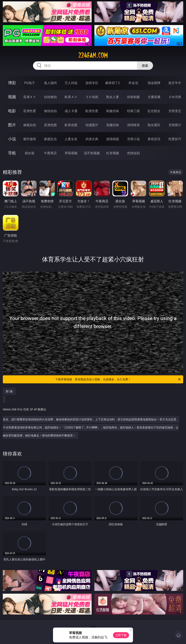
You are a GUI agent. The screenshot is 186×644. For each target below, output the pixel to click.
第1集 (9, 391)
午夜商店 (50, 153)
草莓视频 (71, 153)
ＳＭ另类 (175, 97)
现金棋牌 (154, 83)
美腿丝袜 (113, 125)
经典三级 (133, 111)
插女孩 (30, 153)
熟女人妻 (113, 97)
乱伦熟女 (154, 111)
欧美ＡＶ (71, 97)
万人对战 (71, 83)
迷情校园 (113, 139)
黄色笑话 (154, 139)
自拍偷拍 (50, 97)
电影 (12, 111)
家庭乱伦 (50, 139)
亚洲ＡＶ (30, 97)
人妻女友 (71, 139)
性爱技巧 (175, 139)
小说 (12, 139)
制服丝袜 (113, 111)
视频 (12, 97)
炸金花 (133, 83)
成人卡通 (71, 111)
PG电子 (29, 83)
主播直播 (154, 97)
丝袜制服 (133, 97)
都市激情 (30, 139)
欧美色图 (71, 125)
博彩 (12, 83)
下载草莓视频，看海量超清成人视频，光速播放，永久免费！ (118, 379)
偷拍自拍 (50, 111)
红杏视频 (113, 153)
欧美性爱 (92, 111)
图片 (12, 125)
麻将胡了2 (112, 83)
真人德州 (50, 83)
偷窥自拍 (30, 125)
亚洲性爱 (30, 111)
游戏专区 (92, 83)
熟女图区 (154, 125)
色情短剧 (133, 153)
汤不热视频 (92, 153)
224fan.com (93, 55)
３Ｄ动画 (92, 97)
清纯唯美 (133, 125)
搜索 (145, 66)
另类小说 (133, 139)
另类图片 (175, 125)
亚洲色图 (50, 125)
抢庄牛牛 (175, 83)
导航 (12, 153)
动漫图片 (92, 125)
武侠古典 (92, 139)
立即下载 (121, 635)
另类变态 (175, 111)
